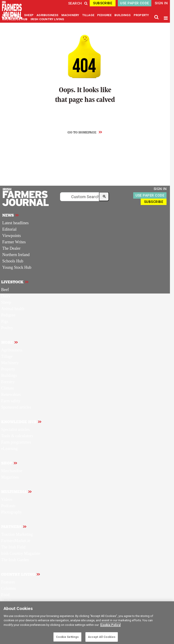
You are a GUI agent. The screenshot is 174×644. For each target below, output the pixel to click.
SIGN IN (161, 3)
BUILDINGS (123, 15)
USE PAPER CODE (134, 3)
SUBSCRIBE (103, 3)
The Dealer (11, 248)
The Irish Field (13, 547)
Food (5, 595)
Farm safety (11, 401)
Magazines (10, 477)
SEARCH (78, 3)
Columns (8, 588)
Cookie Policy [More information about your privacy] (110, 625)
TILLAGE (89, 15)
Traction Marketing (17, 534)
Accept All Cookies (102, 637)
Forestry (8, 382)
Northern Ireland (16, 255)
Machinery (10, 363)
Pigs (5, 321)
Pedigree (8, 315)
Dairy (6, 296)
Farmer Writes (14, 242)
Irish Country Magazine (21, 553)
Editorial (9, 229)
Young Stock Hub (17, 267)
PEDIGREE (105, 15)
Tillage (7, 356)
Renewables (11, 395)
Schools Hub (13, 261)
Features (8, 582)
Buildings (9, 375)
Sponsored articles (16, 407)
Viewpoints (12, 236)
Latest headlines (15, 223)
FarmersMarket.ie (16, 541)
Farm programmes (16, 442)
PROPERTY (141, 15)
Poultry (7, 328)
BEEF (6, 15)
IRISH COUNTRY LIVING (47, 19)
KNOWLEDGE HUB (15, 19)
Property (8, 369)
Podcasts (8, 506)
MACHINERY (71, 15)
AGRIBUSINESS (48, 15)
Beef (5, 290)
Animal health (13, 309)
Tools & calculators (17, 436)
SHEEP (29, 15)
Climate (8, 388)
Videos (7, 499)
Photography (12, 512)
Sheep (6, 302)
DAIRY (17, 15)
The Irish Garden (15, 560)
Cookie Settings (67, 637)
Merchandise (12, 471)
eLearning (9, 449)
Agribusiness (12, 350)
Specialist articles (15, 429)
